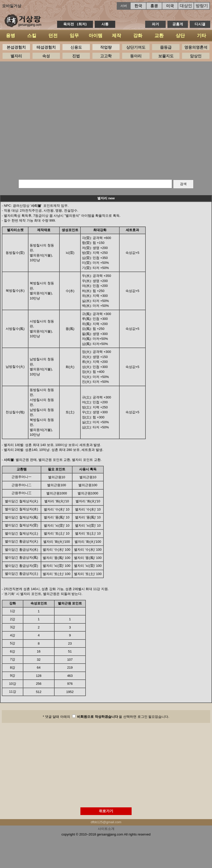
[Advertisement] (104, 119)
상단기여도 (136, 47)
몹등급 (166, 47)
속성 (46, 56)
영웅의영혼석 (196, 47)
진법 (76, 56)
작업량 (106, 47)
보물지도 (166, 56)
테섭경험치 (46, 47)
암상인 (196, 56)
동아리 (136, 56)
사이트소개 (106, 829)
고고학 (106, 56)
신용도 (76, 47)
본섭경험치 (16, 47)
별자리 (16, 56)
